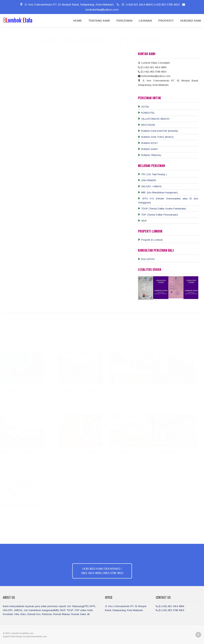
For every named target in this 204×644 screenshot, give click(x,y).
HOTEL (144, 107)
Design (19, 636)
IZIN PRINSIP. (147, 180)
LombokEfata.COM (60, 54)
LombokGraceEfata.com (22, 633)
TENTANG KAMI (99, 21)
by (25, 636)
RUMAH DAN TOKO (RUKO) (156, 137)
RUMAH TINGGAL (150, 155)
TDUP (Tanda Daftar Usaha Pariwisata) (162, 209)
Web (13, 636)
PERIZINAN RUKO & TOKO (23, 452)
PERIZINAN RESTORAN (79, 452)
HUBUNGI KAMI (191, 21)
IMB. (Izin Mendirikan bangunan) (158, 192)
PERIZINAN (124, 21)
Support (7, 636)
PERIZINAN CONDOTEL (79, 389)
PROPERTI (166, 21)
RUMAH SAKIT (148, 149)
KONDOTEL (146, 113)
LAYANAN (145, 21)
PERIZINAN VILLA (130, 452)
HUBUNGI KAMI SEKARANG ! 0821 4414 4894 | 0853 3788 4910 (102, 571)
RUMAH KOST (148, 143)
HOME (77, 21)
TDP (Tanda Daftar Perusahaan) (158, 215)
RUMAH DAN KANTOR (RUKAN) (158, 131)
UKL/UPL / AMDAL (150, 186)
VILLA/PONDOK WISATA (154, 119)
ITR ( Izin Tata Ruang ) (152, 174)
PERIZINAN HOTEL (23, 389)
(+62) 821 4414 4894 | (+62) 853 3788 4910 (148, 4)
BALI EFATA (146, 259)
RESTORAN (146, 125)
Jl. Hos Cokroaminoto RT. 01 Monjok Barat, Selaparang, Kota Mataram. (67, 4)
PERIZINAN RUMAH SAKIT (23, 505)
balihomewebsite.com (36, 636)
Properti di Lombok (150, 240)
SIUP (142, 221)
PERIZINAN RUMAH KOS (130, 389)
